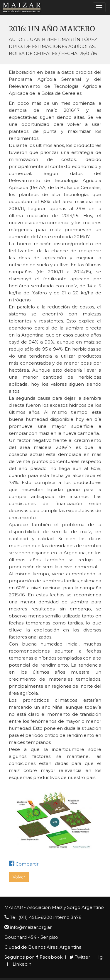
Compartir (24, 864)
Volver (19, 877)
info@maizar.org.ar (31, 927)
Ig (100, 957)
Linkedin (21, 964)
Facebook (49, 957)
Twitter (80, 957)
